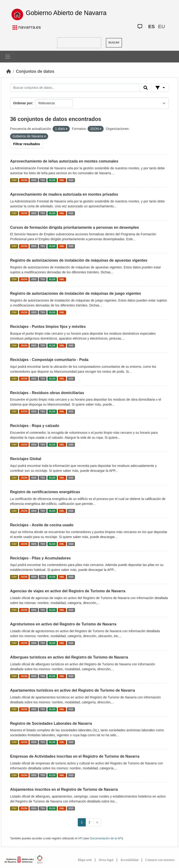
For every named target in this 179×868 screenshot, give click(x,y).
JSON (24, 180)
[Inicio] (9, 71)
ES (152, 26)
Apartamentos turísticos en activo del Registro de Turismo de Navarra (72, 690)
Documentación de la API (106, 838)
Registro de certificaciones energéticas (45, 492)
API (80, 838)
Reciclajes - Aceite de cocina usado (42, 525)
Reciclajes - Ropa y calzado (35, 426)
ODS (34, 180)
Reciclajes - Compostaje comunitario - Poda (49, 360)
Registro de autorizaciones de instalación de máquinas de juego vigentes (76, 293)
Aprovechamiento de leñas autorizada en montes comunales (64, 161)
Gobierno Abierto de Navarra (66, 13)
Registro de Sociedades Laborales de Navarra (51, 723)
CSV (14, 180)
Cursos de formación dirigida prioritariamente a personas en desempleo (75, 227)
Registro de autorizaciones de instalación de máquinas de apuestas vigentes (79, 260)
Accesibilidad (129, 860)
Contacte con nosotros (160, 860)
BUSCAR (114, 43)
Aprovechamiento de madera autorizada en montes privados (64, 194)
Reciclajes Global (26, 459)
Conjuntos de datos (35, 71)
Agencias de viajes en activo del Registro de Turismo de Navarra (68, 591)
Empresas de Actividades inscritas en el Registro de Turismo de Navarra (75, 756)
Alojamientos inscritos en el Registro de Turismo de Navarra (64, 789)
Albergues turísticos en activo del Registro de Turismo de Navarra (69, 657)
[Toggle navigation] (8, 57)
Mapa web (85, 860)
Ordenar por (23, 103)
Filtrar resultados (27, 144)
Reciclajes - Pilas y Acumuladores (40, 558)
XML (62, 180)
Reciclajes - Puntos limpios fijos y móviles (48, 327)
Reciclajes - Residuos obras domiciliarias (47, 393)
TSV (43, 180)
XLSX (52, 180)
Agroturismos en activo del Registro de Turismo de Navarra (63, 624)
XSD (71, 180)
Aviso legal (106, 860)
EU (161, 26)
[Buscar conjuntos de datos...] (75, 88)
